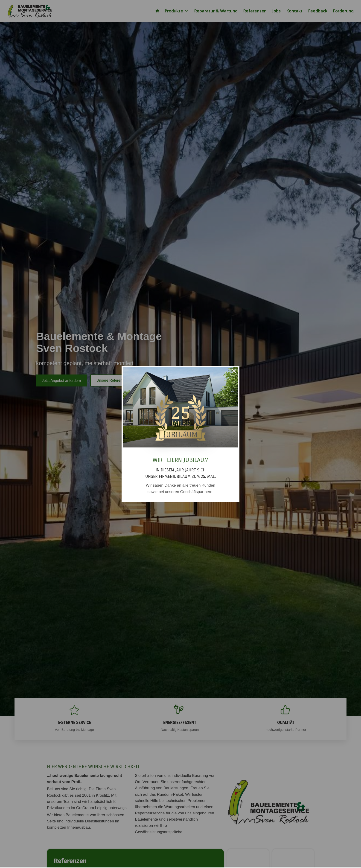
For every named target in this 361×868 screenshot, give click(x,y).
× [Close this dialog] (234, 371)
